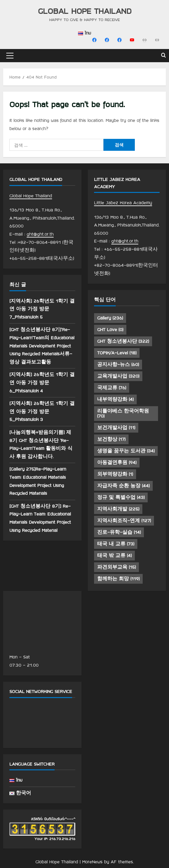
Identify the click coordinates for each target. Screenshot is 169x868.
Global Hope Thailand (85, 11)
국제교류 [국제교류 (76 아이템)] (112, 388)
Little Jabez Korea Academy (123, 203)
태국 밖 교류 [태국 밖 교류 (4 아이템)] (114, 555)
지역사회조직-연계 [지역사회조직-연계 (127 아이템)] (124, 521)
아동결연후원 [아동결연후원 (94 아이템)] (117, 462)
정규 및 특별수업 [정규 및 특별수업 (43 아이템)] (121, 497)
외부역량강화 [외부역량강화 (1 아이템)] (115, 474)
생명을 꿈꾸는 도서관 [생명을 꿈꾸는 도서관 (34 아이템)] (126, 451)
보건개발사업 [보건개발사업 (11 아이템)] (116, 428)
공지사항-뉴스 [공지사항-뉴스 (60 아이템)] (118, 364)
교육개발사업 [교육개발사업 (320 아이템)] (118, 376)
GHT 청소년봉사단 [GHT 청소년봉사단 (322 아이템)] (123, 341)
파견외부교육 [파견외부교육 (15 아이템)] (116, 567)
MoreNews (92, 862)
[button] (10, 56)
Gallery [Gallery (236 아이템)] (110, 318)
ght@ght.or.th (40, 234)
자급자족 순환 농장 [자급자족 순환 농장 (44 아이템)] (123, 486)
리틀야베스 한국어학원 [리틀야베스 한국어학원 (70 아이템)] (123, 413)
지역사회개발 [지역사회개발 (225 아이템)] (118, 509)
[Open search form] (164, 56)
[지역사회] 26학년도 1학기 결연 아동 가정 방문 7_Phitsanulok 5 (42, 309)
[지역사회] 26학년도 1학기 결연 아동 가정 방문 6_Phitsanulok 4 (42, 382)
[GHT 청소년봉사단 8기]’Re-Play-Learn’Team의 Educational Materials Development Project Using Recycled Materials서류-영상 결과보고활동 (42, 346)
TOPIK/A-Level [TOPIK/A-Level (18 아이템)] (117, 353)
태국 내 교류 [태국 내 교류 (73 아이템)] (116, 544)
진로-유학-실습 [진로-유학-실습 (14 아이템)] (119, 532)
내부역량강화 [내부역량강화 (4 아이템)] (115, 399)
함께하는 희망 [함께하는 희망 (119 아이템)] (118, 579)
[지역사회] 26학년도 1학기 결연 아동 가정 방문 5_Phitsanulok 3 (42, 411)
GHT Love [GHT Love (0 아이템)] (110, 330)
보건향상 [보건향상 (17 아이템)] (111, 439)
